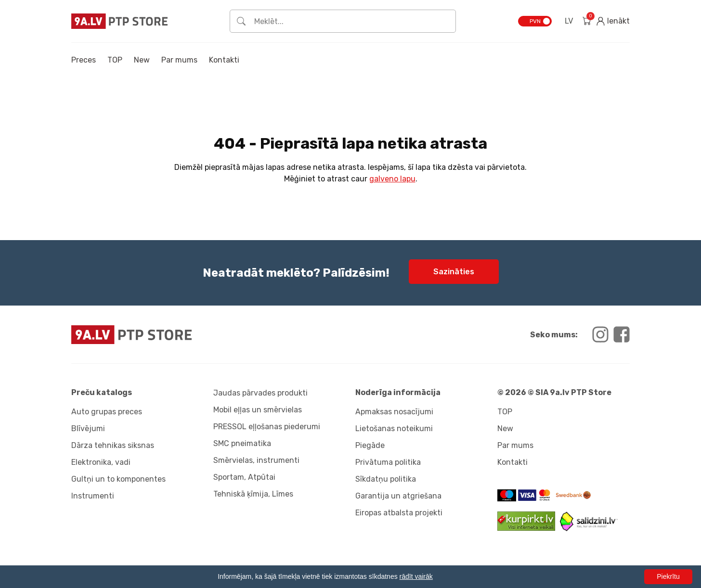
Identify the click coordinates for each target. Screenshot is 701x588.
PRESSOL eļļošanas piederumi (267, 427)
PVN (535, 21)
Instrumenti (93, 496)
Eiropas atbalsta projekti (399, 513)
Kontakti (224, 60)
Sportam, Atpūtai (244, 477)
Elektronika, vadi (101, 462)
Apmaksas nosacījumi (394, 412)
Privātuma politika (388, 462)
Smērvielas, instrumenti (256, 460)
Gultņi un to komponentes (118, 479)
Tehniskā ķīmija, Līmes (253, 494)
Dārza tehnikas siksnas (113, 445)
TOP (115, 60)
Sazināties (454, 272)
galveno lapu (392, 179)
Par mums (179, 60)
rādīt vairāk (416, 576)
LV (569, 21)
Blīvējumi (88, 428)
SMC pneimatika (242, 443)
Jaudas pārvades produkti (260, 393)
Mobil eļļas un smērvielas (258, 410)
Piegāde (370, 445)
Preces (84, 60)
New (142, 60)
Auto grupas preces (107, 412)
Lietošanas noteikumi (394, 428)
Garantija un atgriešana (398, 496)
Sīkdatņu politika (386, 479)
